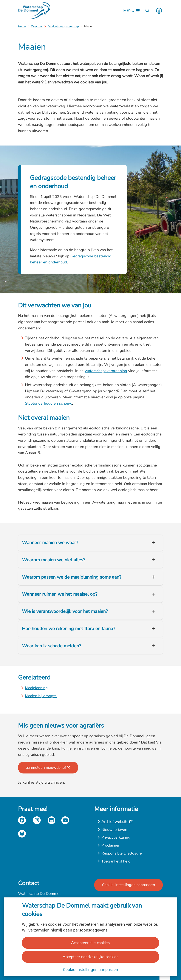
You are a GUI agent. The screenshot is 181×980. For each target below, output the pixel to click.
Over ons (37, 26)
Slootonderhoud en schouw (49, 403)
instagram (37, 820)
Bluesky (22, 834)
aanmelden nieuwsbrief (48, 767)
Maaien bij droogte (41, 696)
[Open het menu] (131, 11)
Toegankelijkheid (116, 861)
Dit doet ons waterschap (63, 26)
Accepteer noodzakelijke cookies (90, 957)
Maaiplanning (36, 688)
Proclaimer (110, 845)
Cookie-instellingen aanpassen (90, 969)
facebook (22, 820)
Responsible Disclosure (122, 853)
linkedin (52, 820)
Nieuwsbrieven (114, 830)
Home (22, 26)
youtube (65, 820)
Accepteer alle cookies (90, 943)
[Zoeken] (147, 11)
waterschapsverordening (106, 371)
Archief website (117, 822)
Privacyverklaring (116, 837)
